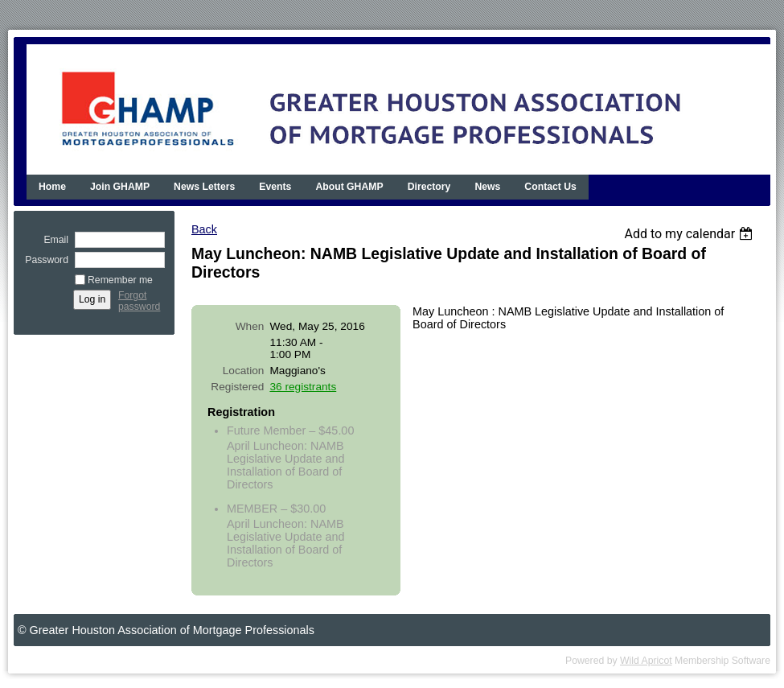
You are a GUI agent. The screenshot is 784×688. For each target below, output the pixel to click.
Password (43, 260)
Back (204, 229)
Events (275, 187)
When (250, 326)
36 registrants (303, 387)
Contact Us (550, 187)
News (487, 187)
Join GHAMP (120, 187)
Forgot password (139, 301)
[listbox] (690, 234)
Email (53, 240)
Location (244, 371)
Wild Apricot (646, 661)
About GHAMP (349, 187)
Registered (237, 387)
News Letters (204, 187)
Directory (429, 187)
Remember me (120, 280)
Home (52, 187)
